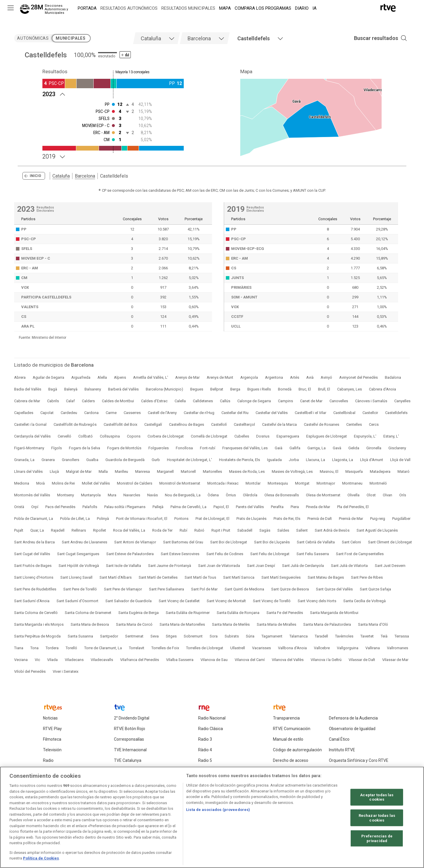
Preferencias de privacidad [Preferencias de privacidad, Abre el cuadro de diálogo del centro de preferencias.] (377, 838)
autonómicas (33, 38)
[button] (372, 38)
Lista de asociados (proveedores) (218, 810)
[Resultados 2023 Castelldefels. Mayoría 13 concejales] (113, 94)
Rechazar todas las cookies (377, 818)
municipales (71, 38)
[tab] (156, 38)
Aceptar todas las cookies (377, 797)
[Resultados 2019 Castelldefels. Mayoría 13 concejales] (113, 156)
